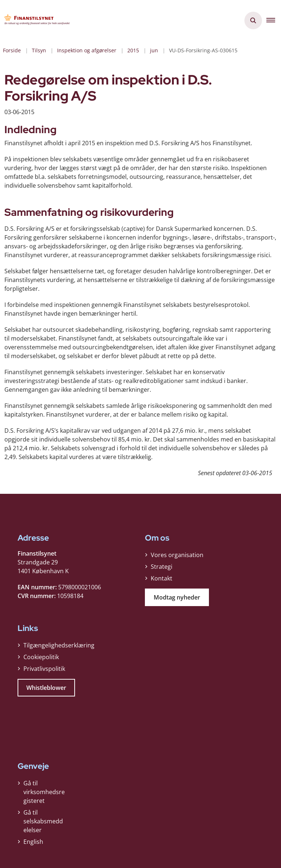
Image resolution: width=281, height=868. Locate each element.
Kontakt (162, 578)
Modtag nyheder (177, 597)
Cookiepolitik (41, 657)
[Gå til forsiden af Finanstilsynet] (35, 20)
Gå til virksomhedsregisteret (44, 792)
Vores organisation (177, 555)
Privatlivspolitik (44, 669)
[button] (274, 20)
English (33, 842)
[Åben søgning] (253, 20)
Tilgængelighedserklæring (59, 645)
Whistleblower (46, 688)
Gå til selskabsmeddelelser (43, 821)
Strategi (162, 567)
